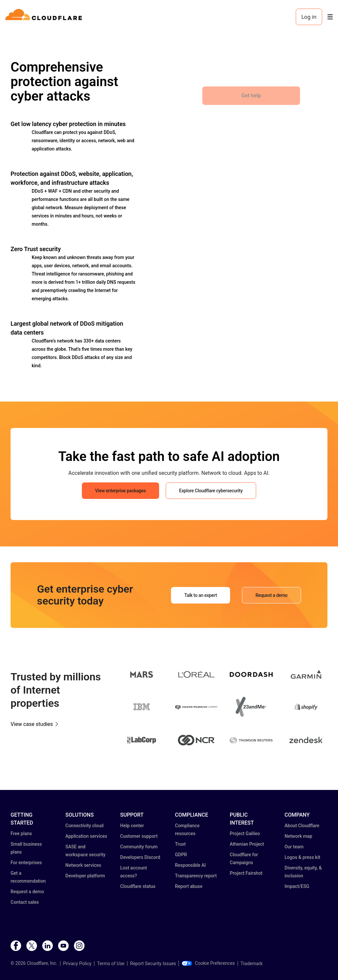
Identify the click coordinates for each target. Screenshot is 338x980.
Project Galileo (245, 833)
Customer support (139, 836)
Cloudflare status (138, 886)
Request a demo (27, 892)
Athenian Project (247, 844)
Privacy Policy (77, 964)
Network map (298, 836)
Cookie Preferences (208, 963)
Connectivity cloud (84, 826)
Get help (251, 96)
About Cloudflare (302, 826)
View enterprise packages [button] (120, 491)
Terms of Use (111, 964)
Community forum (139, 847)
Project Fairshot (246, 873)
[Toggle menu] (330, 17)
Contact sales (25, 902)
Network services (83, 865)
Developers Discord (140, 857)
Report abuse (189, 886)
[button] (142, 676)
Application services (86, 836)
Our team (294, 847)
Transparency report (196, 876)
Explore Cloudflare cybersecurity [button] (211, 491)
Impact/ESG (297, 886)
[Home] (45, 17)
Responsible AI (190, 865)
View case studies (32, 724)
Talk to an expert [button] (201, 595)
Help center (132, 826)
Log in (309, 17)
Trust (180, 844)
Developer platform (85, 876)
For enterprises (26, 863)
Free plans (21, 833)
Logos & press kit (302, 857)
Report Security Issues (153, 964)
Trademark (252, 964)
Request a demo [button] (271, 595)
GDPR (181, 855)
